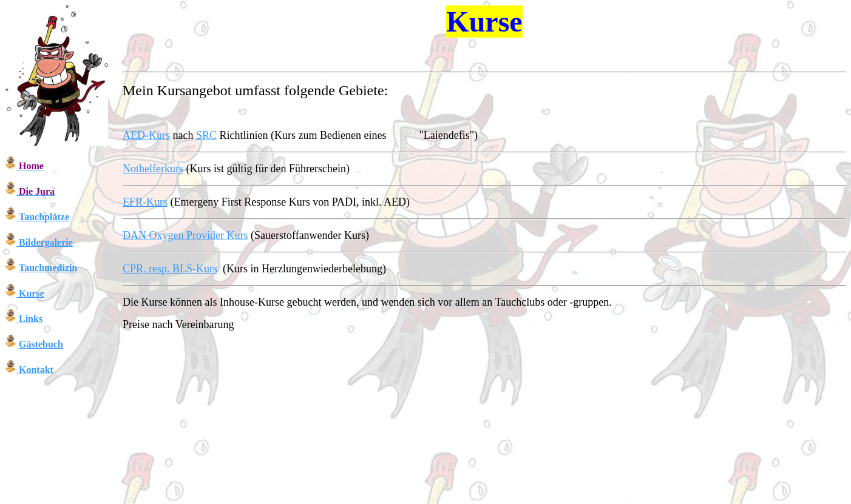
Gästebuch (41, 344)
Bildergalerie (46, 242)
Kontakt (36, 370)
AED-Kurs (146, 135)
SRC (206, 135)
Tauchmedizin (48, 268)
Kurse (32, 293)
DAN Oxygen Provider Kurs (185, 235)
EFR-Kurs (145, 202)
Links (31, 319)
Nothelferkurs (153, 169)
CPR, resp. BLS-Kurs (170, 269)
